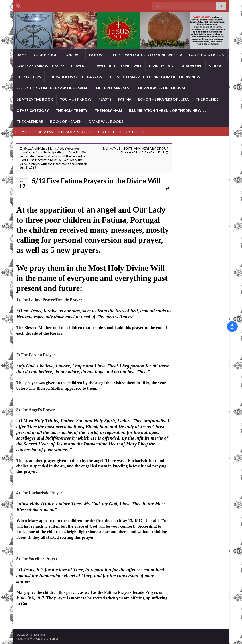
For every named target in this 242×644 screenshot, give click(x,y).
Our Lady (149, 209)
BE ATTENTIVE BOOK (35, 99)
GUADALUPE (191, 66)
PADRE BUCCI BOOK (207, 55)
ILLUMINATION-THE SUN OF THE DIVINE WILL (168, 110)
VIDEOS (216, 66)
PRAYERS (79, 66)
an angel (101, 209)
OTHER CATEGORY (33, 110)
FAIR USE (96, 55)
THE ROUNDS (207, 99)
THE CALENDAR (30, 121)
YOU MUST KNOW (76, 99)
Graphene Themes (47, 639)
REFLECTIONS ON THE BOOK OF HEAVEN (52, 88)
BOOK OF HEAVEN (66, 121)
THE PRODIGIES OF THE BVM (160, 88)
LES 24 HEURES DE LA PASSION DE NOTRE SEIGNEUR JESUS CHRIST (65, 132)
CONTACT (73, 55)
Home (21, 55)
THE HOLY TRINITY (72, 110)
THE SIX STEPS (29, 77)
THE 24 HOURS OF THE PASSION (75, 77)
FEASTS (105, 99)
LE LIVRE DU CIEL (131, 132)
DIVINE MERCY (161, 66)
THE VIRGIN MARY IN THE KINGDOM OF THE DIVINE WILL (157, 77)
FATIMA (125, 99)
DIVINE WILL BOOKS (106, 121)
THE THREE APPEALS (111, 88)
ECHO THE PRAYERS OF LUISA (163, 99)
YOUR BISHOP (45, 55)
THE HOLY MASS (108, 110)
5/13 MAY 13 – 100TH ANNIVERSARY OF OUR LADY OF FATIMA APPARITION (135, 150)
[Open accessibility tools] (232, 327)
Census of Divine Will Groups (40, 66)
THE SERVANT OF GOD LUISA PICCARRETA (146, 55)
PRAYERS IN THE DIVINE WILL (118, 66)
